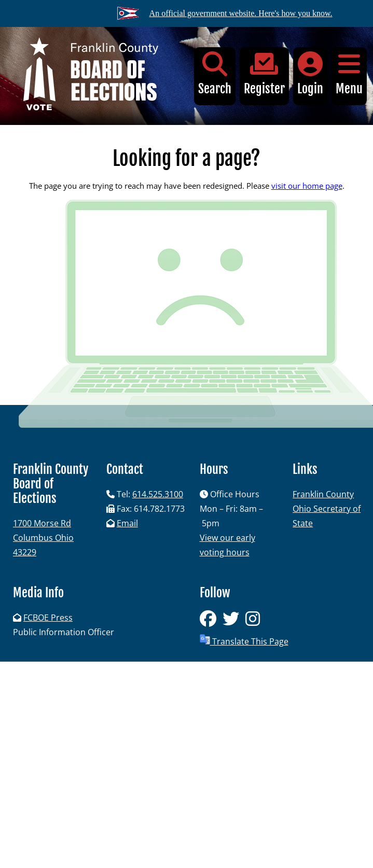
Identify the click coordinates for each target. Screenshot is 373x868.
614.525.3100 (158, 494)
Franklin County (323, 494)
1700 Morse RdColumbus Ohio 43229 (43, 538)
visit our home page (307, 186)
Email (127, 523)
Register (264, 74)
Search (215, 74)
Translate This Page (244, 641)
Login (310, 74)
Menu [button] (349, 74)
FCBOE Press (48, 618)
